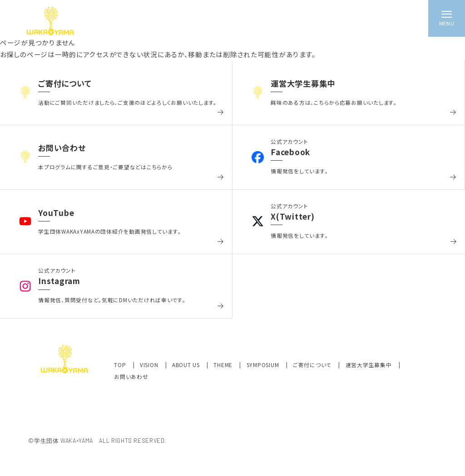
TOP (121, 365)
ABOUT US (187, 365)
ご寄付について (313, 365)
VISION (150, 365)
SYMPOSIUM (264, 365)
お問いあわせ (131, 377)
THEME (224, 365)
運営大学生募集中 (370, 365)
